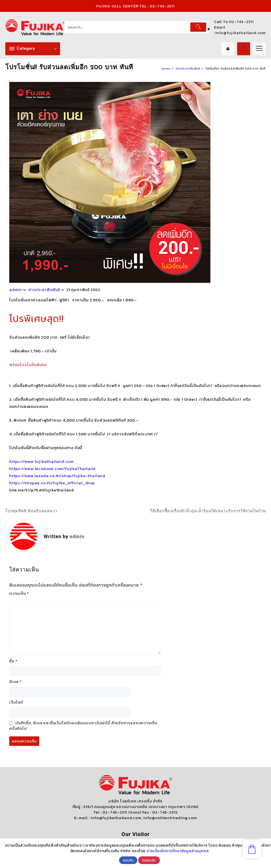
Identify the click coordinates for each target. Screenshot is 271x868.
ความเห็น (19, 593)
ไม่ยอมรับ (149, 860)
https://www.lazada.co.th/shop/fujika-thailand (57, 476)
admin (16, 290)
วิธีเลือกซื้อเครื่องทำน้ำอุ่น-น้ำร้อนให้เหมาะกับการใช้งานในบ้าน (208, 511)
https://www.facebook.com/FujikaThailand (52, 468)
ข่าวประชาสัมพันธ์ (44, 290)
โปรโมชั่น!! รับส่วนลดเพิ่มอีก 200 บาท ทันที (69, 68)
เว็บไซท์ (16, 702)
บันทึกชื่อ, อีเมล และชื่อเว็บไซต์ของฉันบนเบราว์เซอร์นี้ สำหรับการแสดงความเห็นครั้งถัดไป (83, 726)
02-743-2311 (241, 22)
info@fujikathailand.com (240, 33)
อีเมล (15, 682)
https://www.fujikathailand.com (41, 461)
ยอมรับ (128, 860)
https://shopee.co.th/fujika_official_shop (52, 483)
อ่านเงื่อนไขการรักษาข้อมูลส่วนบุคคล (178, 851)
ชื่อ (13, 661)
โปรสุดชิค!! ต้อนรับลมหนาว (31, 511)
